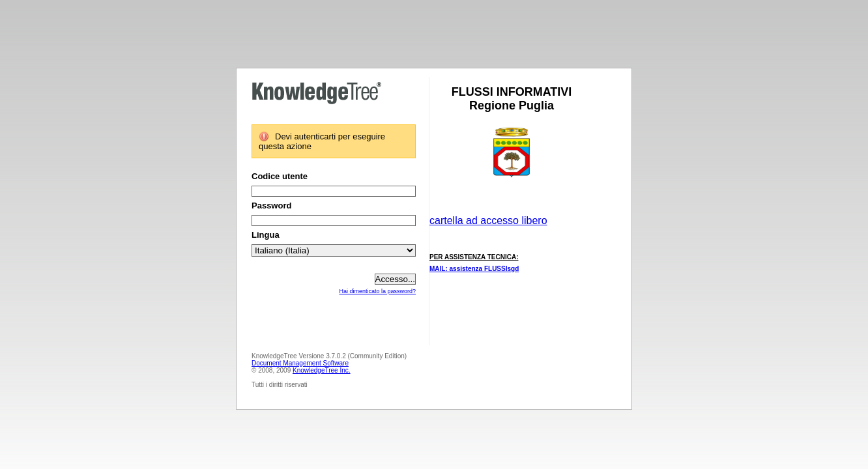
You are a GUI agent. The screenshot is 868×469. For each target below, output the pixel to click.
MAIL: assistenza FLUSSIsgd (474, 269)
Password (271, 206)
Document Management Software (300, 363)
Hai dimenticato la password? (377, 291)
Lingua (266, 235)
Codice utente (280, 176)
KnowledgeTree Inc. (322, 370)
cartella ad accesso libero (488, 220)
